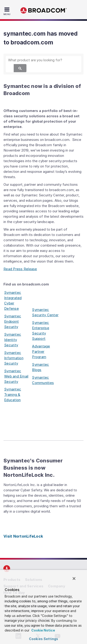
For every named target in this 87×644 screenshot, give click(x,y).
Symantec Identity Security (13, 340)
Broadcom (44, 11)
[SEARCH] (43, 60)
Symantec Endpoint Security (13, 321)
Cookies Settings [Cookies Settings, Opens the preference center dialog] (43, 639)
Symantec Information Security (14, 358)
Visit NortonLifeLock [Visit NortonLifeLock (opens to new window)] (23, 536)
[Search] (20, 68)
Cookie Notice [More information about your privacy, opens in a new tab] (43, 630)
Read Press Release (20, 269)
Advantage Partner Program (41, 351)
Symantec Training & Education (13, 395)
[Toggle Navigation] (8, 11)
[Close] (74, 579)
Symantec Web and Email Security (16, 376)
